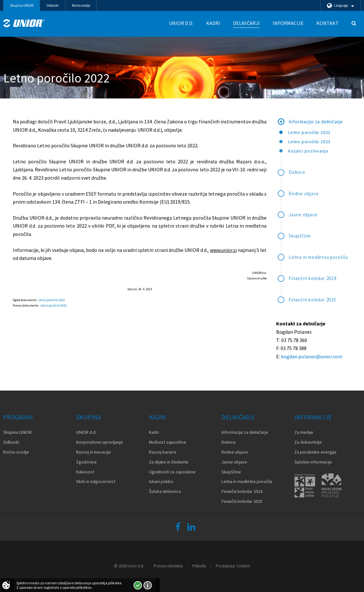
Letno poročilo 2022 (52, 300)
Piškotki (199, 566)
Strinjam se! (138, 585)
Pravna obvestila (168, 566)
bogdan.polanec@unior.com (312, 356)
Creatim (243, 566)
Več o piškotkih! (148, 585)
